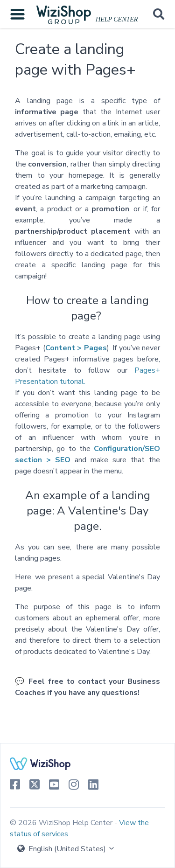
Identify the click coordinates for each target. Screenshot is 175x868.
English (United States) (66, 849)
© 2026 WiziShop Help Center (62, 823)
